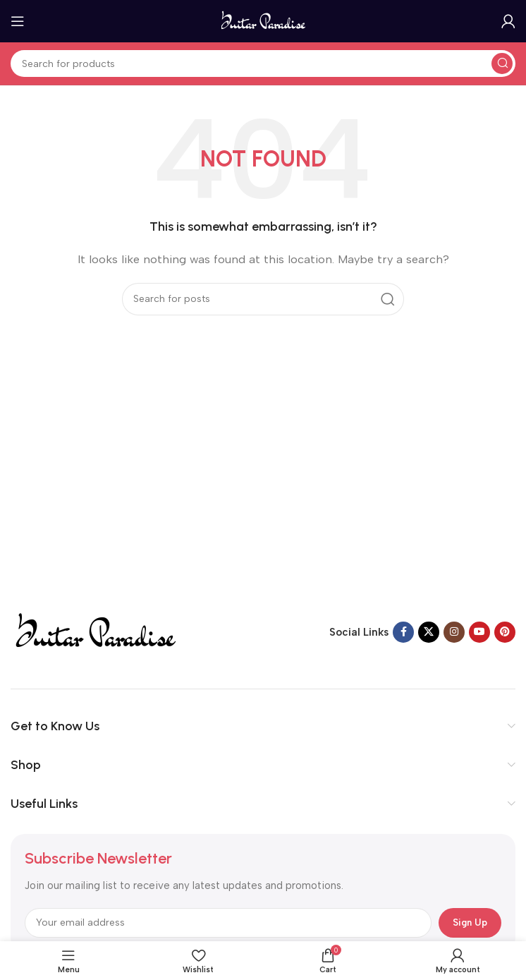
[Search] (263, 63)
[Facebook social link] (403, 632)
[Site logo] (263, 20)
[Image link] (94, 631)
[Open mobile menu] (18, 21)
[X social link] (429, 632)
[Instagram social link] (454, 632)
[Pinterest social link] (505, 632)
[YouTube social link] (479, 632)
